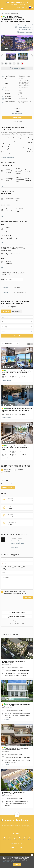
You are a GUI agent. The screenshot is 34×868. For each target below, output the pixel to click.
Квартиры (6, 311)
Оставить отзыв (8, 499)
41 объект (21, 554)
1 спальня (5, 287)
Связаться (17, 118)
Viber (25, 578)
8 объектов (15, 554)
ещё (2, 186)
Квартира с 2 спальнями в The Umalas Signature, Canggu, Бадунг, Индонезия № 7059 (17, 410)
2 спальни (5, 292)
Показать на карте (18, 68)
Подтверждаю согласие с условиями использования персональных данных (15, 604)
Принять (17, 865)
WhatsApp (17, 578)
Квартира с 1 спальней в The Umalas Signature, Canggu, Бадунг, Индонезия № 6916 (16, 373)
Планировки (16, 311)
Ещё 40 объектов (17, 122)
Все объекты (6, 470)
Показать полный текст (8, 158)
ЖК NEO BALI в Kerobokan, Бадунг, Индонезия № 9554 (14, 674)
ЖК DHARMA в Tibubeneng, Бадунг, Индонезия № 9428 (14, 805)
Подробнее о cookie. (9, 861)
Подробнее (14, 559)
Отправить (28, 610)
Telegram (6, 581)
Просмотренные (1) (27, 30)
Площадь (5, 327)
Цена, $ (4, 331)
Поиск (17, 336)
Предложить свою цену (26, 32)
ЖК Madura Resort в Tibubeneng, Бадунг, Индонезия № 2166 (15, 761)
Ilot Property (5, 731)
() (19, 7)
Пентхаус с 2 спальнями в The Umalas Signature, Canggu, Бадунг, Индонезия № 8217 (17, 447)
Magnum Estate (17, 113)
